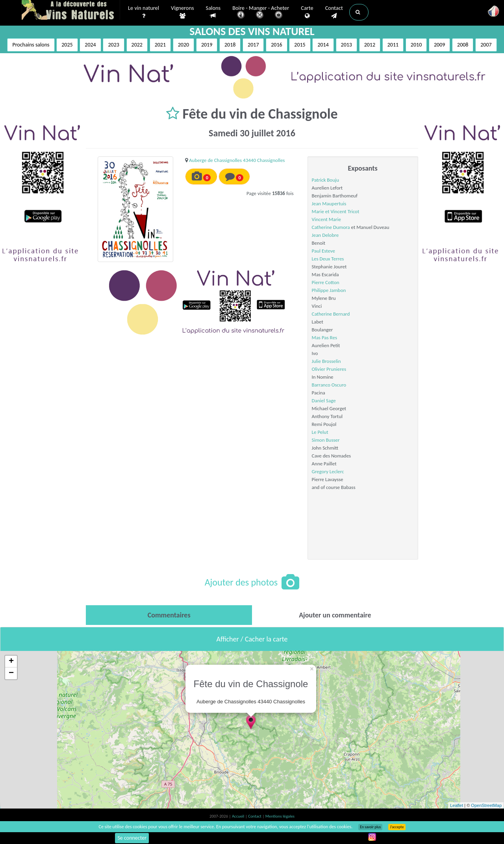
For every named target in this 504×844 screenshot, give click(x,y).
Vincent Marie (326, 219)
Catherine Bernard (331, 314)
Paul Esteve (324, 251)
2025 (67, 45)
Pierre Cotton (326, 282)
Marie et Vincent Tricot (336, 211)
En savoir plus (370, 827)
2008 (463, 45)
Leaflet (457, 805)
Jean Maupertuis (329, 204)
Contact (334, 12)
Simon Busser (326, 440)
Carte (307, 12)
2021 (160, 45)
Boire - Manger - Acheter (261, 13)
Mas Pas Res (324, 337)
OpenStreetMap (486, 805)
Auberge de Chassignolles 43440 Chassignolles (237, 160)
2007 (486, 45)
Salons (213, 12)
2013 (346, 45)
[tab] (169, 615)
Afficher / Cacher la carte (252, 639)
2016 (276, 45)
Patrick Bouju (325, 180)
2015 (300, 45)
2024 (90, 45)
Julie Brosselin (326, 361)
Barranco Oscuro (329, 385)
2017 (253, 45)
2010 (416, 45)
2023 (113, 45)
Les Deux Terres (328, 259)
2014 (323, 45)
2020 (183, 45)
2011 (393, 45)
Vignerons (183, 12)
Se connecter (132, 838)
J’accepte (397, 827)
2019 (207, 45)
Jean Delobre (325, 235)
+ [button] (11, 662)
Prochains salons (31, 45)
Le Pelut (320, 432)
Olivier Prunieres (329, 369)
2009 (439, 45)
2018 (230, 45)
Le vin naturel (144, 12)
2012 (370, 45)
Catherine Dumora (331, 227)
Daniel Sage (324, 401)
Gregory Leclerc (328, 471)
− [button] (11, 673)
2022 (137, 45)
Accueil (239, 816)
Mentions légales (280, 816)
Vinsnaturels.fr (71, 11)
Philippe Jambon (329, 290)
